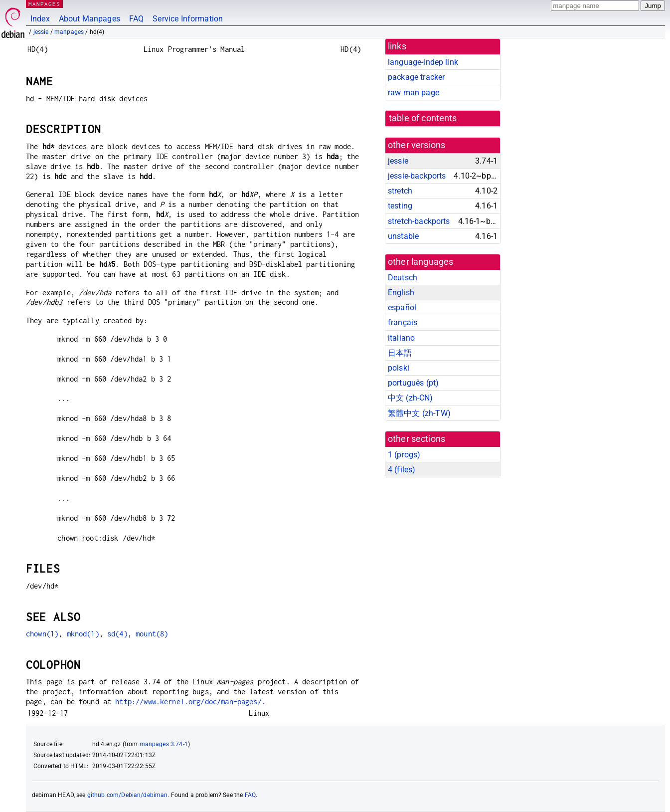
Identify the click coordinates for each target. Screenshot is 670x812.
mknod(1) (83, 634)
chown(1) (42, 634)
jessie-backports (417, 176)
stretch (400, 191)
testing (400, 206)
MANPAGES (44, 4)
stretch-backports (419, 221)
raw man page (414, 93)
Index (40, 19)
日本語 (400, 353)
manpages (69, 32)
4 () (402, 470)
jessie (41, 32)
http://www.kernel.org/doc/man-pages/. (190, 702)
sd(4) (117, 634)
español (402, 307)
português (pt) (413, 383)
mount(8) (152, 634)
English (401, 293)
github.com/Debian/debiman (128, 795)
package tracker (416, 77)
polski (399, 368)
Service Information (188, 19)
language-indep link (423, 62)
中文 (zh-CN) (411, 398)
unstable (403, 236)
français (403, 322)
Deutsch (403, 278)
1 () (404, 455)
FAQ (136, 19)
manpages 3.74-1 (164, 744)
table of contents (423, 118)
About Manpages (89, 19)
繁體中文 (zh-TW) (419, 413)
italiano (401, 338)
